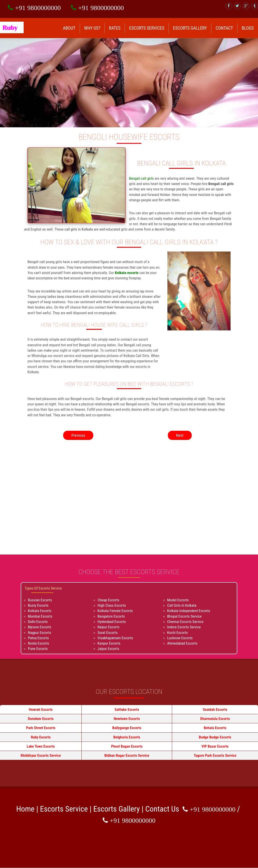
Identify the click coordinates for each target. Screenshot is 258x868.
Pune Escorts (38, 649)
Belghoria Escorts (127, 737)
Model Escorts (178, 600)
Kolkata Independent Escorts (189, 611)
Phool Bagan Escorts (127, 746)
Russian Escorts (40, 600)
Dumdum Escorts (41, 719)
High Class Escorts (112, 605)
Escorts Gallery (190, 28)
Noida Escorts (38, 643)
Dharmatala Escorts (215, 719)
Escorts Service (64, 809)
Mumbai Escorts (40, 616)
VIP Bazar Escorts (215, 746)
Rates (115, 28)
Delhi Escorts (38, 622)
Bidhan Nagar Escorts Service (127, 755)
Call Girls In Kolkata (182, 605)
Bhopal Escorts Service (184, 616)
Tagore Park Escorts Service (215, 755)
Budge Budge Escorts (215, 737)
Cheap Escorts (108, 600)
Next (180, 435)
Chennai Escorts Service (185, 622)
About (69, 28)
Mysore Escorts (40, 627)
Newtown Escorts (127, 719)
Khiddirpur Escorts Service (41, 755)
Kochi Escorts (177, 633)
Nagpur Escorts (40, 633)
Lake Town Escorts (41, 746)
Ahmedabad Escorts (182, 643)
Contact (224, 28)
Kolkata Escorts (40, 611)
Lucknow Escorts (180, 638)
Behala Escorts (215, 728)
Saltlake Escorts (127, 709)
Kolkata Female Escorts (115, 611)
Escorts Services (147, 28)
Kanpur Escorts (109, 643)
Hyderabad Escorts (112, 622)
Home (25, 809)
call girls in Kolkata (79, 229)
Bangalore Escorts (111, 616)
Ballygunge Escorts (127, 728)
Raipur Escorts (108, 627)
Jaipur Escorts (108, 649)
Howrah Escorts (41, 709)
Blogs (248, 28)
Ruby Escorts (41, 737)
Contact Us (162, 809)
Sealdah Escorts (215, 709)
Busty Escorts (38, 605)
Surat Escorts (108, 633)
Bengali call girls (142, 178)
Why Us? (92, 28)
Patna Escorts (38, 638)
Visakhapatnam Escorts (115, 638)
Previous (78, 435)
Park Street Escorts (41, 728)
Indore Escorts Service (184, 627)
